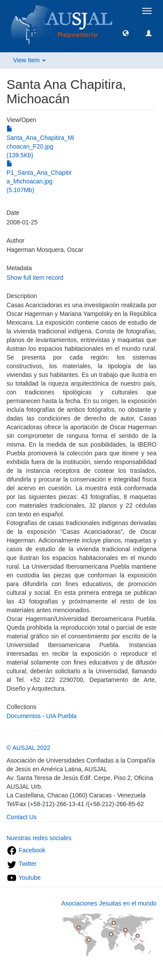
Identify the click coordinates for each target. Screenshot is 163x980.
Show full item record (35, 278)
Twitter (22, 864)
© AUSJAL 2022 (28, 748)
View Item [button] (29, 60)
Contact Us (22, 817)
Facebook (26, 850)
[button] (126, 33)
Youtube (24, 878)
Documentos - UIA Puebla (42, 716)
